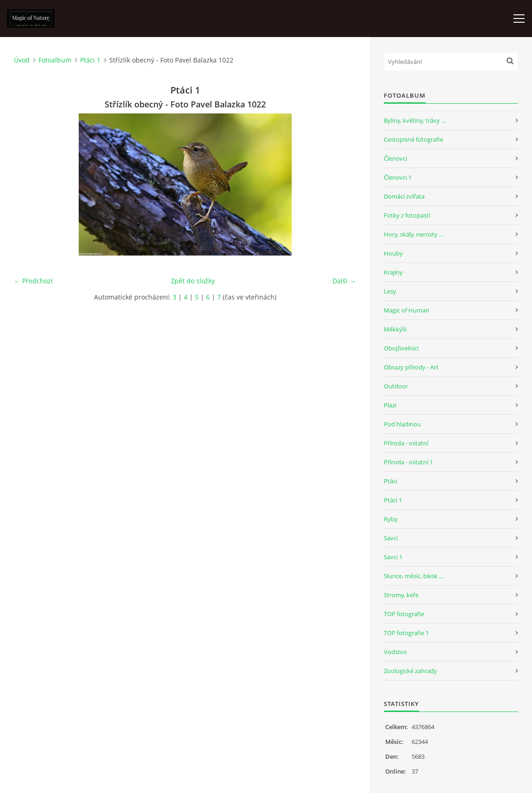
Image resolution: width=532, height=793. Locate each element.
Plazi (390, 405)
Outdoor (396, 386)
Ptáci (391, 481)
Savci (391, 538)
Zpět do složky (193, 281)
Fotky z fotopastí (407, 215)
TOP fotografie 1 (406, 633)
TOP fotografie (404, 614)
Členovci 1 (398, 177)
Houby (393, 253)
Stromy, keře (401, 595)
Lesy (390, 291)
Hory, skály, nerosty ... (413, 234)
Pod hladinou (402, 424)
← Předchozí (33, 281)
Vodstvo (395, 652)
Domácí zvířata (404, 196)
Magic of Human (407, 310)
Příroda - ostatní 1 (408, 462)
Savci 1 (393, 557)
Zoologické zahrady (410, 671)
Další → (344, 281)
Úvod (22, 60)
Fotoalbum (55, 60)
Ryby (391, 519)
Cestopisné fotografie (413, 139)
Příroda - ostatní (406, 443)
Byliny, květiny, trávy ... (415, 120)
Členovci (395, 158)
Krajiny (393, 272)
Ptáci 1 (90, 60)
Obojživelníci (401, 348)
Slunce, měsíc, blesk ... (413, 576)
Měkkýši (395, 329)
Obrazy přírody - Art (411, 367)
